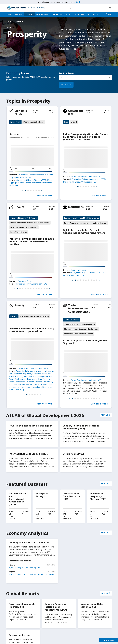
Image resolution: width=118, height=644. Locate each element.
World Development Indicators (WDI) (87, 176)
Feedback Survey (109, 640)
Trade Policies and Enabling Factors (80, 324)
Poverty (19, 305)
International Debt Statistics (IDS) (71, 496)
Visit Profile (65, 84)
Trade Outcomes (72, 320)
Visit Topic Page (46, 196)
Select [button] (63, 77)
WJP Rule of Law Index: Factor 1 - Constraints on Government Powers (84, 232)
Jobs (66, 122)
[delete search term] (107, 8)
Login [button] (109, 14)
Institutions (76, 207)
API (89, 14)
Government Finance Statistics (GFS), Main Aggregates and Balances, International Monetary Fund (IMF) (30, 183)
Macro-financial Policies (34, 122)
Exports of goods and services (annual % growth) (85, 342)
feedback (77, 2)
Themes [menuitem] (29, 14)
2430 (34, 113)
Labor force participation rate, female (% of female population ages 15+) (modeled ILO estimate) (86, 137)
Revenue (14, 134)
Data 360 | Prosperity (37, 8)
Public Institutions (99, 223)
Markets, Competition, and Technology (81, 329)
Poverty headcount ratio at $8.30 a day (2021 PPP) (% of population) (32, 330)
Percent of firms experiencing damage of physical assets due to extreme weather (32, 241)
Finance (19, 207)
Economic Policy (21, 112)
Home (10, 14)
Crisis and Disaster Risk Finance (24, 218)
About (96, 14)
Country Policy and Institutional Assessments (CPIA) (17, 499)
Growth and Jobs (76, 112)
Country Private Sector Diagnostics (29, 543)
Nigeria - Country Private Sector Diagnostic (24, 568)
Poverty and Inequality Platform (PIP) (98, 496)
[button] (23, 190)
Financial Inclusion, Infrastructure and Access (30, 223)
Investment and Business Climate (79, 334)
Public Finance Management (76, 223)
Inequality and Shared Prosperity (35, 316)
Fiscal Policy (15, 122)
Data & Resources (43, 14)
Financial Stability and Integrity (24, 227)
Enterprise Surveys (26, 281)
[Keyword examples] (90, 8)
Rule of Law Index (79, 270)
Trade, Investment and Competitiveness (79, 308)
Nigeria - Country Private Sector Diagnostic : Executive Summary (32, 574)
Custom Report (79, 14)
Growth (74, 122)
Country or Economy (67, 73)
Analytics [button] (64, 14)
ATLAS (55, 14)
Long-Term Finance (19, 232)
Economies (19, 14)
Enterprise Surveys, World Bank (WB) (32, 284)
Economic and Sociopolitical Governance (82, 218)
